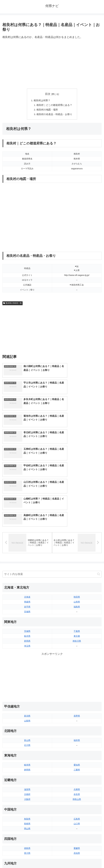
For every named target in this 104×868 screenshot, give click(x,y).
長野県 (77, 652)
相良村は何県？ (42, 101)
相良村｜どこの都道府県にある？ (54, 105)
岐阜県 (27, 701)
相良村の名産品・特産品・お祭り (54, 115)
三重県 (77, 706)
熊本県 (27, 824)
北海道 (27, 533)
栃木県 (27, 572)
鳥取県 (27, 755)
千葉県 (77, 567)
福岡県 (27, 809)
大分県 (77, 809)
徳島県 (27, 784)
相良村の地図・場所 (47, 110)
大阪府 (27, 735)
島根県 (27, 760)
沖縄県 (77, 824)
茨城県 (27, 567)
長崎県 (27, 819)
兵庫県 (77, 726)
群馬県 (27, 577)
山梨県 (27, 657)
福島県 (77, 543)
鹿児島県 (77, 819)
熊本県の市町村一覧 (12, 304)
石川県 (27, 681)
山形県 (77, 538)
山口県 (77, 760)
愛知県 (77, 701)
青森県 (27, 538)
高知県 (77, 789)
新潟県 (27, 652)
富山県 (27, 677)
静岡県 (27, 706)
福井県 (77, 677)
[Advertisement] (52, 64)
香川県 (27, 789)
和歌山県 (77, 735)
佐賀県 (27, 814)
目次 (48, 94)
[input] (52, 510)
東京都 (77, 572)
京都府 (27, 730)
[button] (99, 510)
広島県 (77, 755)
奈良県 (77, 730)
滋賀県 (27, 726)
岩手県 (27, 543)
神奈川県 (77, 577)
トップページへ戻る (27, 858)
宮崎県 (77, 814)
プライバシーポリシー (77, 858)
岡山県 (27, 765)
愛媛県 (77, 784)
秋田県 (77, 533)
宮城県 (27, 548)
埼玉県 (27, 582)
